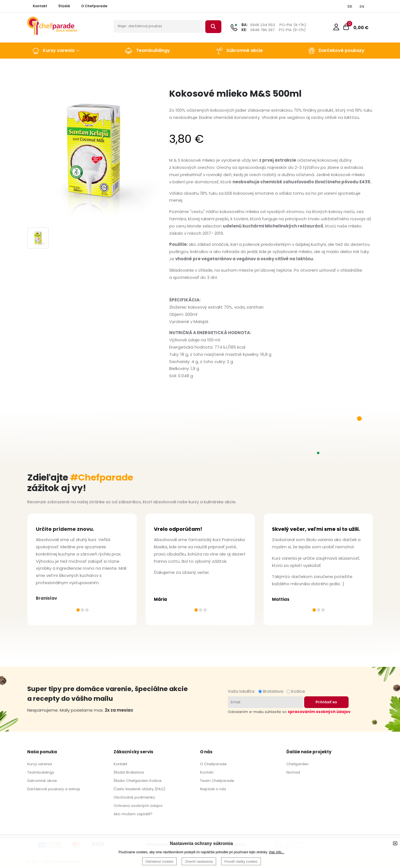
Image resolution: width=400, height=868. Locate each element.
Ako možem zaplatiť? (133, 814)
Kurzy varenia (40, 764)
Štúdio (119, 781)
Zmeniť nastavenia (199, 862)
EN (362, 7)
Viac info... (276, 852)
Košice (296, 691)
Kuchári (207, 772)
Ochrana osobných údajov (138, 806)
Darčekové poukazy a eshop (54, 789)
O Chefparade (213, 764)
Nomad (293, 772)
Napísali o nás (213, 789)
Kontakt (120, 764)
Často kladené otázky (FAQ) (139, 789)
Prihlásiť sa (326, 702)
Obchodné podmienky (134, 797)
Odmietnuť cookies (160, 862)
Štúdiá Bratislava (129, 772)
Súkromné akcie (42, 781)
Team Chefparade (217, 781)
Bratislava (272, 691)
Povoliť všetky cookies (241, 862)
